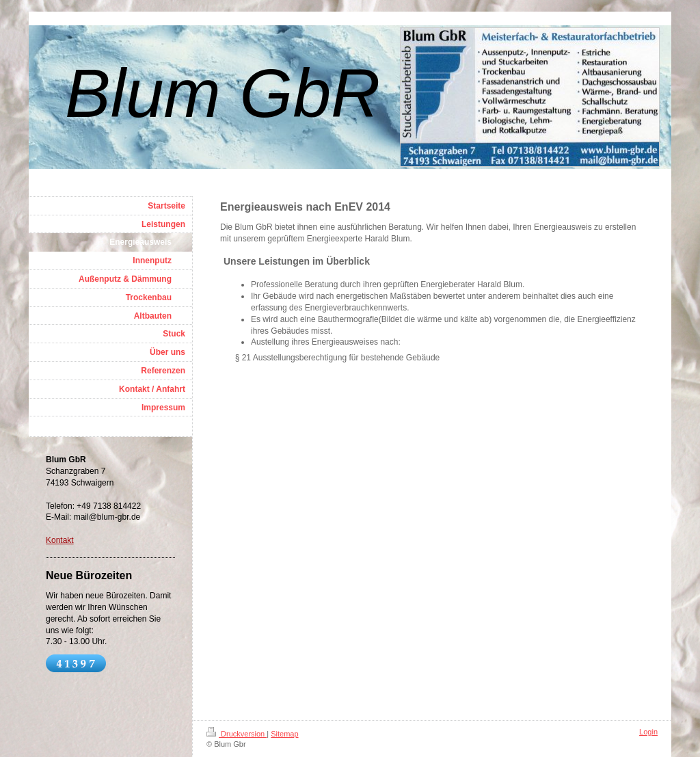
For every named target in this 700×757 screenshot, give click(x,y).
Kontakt (60, 540)
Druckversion (237, 734)
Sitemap (284, 734)
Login (648, 732)
